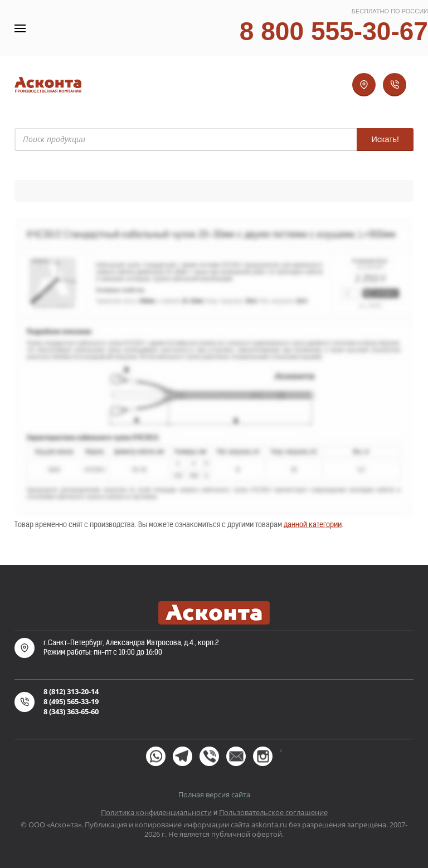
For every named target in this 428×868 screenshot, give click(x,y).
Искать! (385, 139)
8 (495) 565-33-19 (71, 701)
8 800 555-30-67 (334, 31)
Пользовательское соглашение (273, 812)
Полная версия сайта (214, 794)
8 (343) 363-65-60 (71, 711)
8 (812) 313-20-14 (71, 691)
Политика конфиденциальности (156, 812)
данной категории (313, 525)
